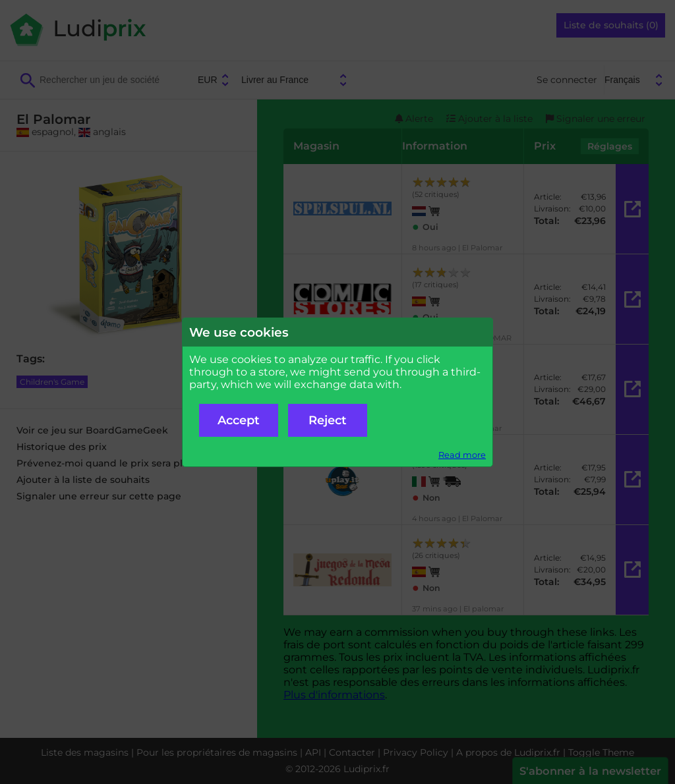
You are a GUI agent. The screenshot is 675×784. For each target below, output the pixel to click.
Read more (462, 455)
